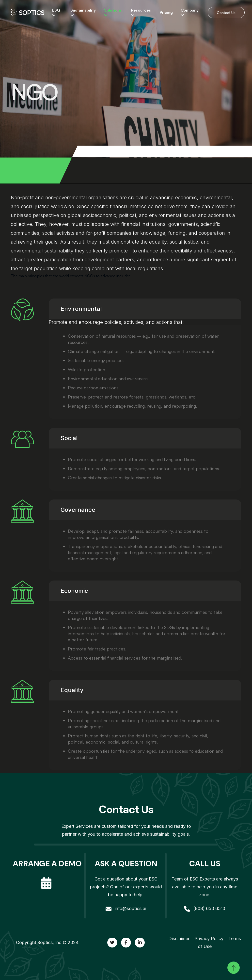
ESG (56, 13)
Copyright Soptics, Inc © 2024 (47, 942)
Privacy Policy (209, 938)
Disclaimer (179, 938)
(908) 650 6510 (205, 908)
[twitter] (112, 943)
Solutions (113, 13)
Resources (141, 13)
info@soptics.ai (126, 908)
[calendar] (47, 879)
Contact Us (226, 13)
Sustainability (83, 13)
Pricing (166, 12)
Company (190, 13)
